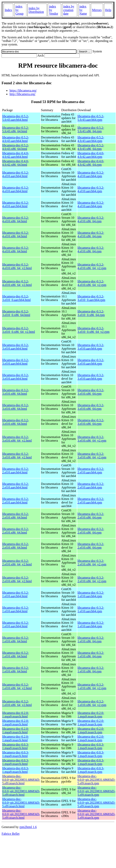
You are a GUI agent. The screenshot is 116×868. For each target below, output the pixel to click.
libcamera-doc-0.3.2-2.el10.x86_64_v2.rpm (92, 563)
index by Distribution (36, 10)
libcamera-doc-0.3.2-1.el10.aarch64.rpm (91, 594)
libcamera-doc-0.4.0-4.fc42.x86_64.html (15, 163)
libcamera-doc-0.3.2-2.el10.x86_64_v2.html (17, 563)
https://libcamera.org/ (23, 90)
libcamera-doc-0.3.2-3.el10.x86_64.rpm (91, 392)
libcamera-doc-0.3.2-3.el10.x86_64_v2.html (17, 439)
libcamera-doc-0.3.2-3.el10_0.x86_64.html (16, 313)
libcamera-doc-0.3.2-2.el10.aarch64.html (15, 471)
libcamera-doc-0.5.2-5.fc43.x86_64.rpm (91, 129)
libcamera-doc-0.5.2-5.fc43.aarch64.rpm (91, 118)
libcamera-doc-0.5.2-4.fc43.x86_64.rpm (91, 147)
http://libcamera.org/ (23, 94)
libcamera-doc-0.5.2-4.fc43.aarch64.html (15, 139)
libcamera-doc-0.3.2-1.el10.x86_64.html (15, 639)
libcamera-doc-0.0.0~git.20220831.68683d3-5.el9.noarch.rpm (96, 780)
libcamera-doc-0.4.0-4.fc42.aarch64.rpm (91, 155)
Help (108, 10)
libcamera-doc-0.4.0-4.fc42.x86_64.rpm (91, 163)
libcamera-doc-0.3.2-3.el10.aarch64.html (15, 347)
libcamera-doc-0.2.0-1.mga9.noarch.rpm (91, 715)
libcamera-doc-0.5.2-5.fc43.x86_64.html (15, 129)
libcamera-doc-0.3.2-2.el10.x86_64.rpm (91, 516)
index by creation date (69, 10)
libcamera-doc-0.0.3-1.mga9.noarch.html (15, 746)
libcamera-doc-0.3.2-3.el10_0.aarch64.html (16, 298)
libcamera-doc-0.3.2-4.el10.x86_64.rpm (91, 219)
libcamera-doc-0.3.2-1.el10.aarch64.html (15, 594)
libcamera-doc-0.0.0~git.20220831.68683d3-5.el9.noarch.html (21, 780)
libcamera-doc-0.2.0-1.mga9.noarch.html (15, 715)
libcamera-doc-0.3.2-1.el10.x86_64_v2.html (17, 686)
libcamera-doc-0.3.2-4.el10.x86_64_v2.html (17, 266)
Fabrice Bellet (11, 834)
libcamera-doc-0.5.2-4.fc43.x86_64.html (15, 147)
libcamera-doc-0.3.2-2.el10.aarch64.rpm (91, 471)
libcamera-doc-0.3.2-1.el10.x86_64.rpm (91, 639)
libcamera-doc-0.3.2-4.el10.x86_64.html (15, 219)
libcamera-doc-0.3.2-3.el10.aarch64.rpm (91, 347)
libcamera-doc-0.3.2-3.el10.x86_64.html (15, 392)
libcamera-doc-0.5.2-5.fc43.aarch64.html (15, 118)
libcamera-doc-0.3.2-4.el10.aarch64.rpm (91, 174)
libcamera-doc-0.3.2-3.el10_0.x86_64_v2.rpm (93, 330)
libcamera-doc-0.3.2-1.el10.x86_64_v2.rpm (92, 686)
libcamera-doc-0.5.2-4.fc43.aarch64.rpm (91, 139)
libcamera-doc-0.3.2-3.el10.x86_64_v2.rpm (92, 439)
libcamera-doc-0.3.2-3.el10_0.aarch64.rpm (91, 298)
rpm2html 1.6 (28, 827)
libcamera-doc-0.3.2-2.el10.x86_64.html (15, 516)
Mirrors (97, 10)
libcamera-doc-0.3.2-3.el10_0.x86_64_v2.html (19, 330)
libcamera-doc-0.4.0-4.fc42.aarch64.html (15, 155)
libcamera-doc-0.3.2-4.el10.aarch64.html (15, 174)
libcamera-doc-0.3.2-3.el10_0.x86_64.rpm (91, 313)
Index (8, 10)
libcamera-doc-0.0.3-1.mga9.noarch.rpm (91, 746)
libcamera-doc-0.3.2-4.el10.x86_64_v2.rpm (92, 266)
